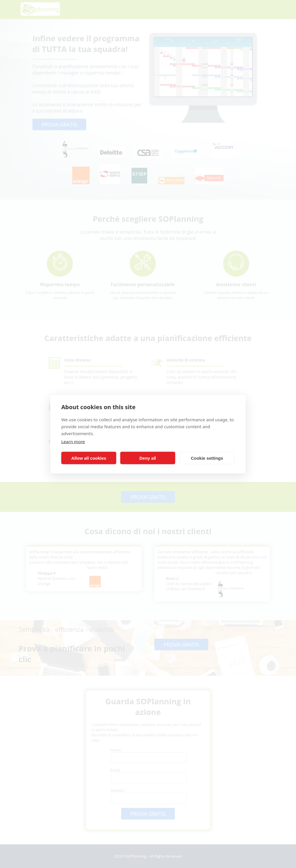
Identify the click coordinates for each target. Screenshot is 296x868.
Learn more (73, 442)
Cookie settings (207, 458)
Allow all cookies (89, 458)
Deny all (148, 458)
